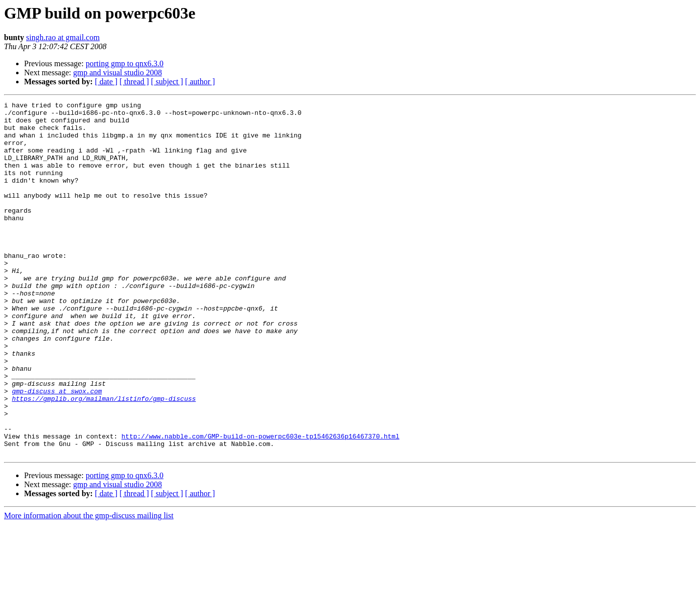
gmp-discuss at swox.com (57, 450)
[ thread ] (134, 82)
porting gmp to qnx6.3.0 (125, 63)
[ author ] (200, 82)
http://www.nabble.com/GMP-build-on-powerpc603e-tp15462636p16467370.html (260, 504)
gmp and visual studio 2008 (118, 72)
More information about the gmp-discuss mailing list (89, 586)
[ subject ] (167, 82)
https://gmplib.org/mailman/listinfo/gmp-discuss (104, 459)
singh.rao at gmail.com (63, 37)
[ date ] (106, 82)
